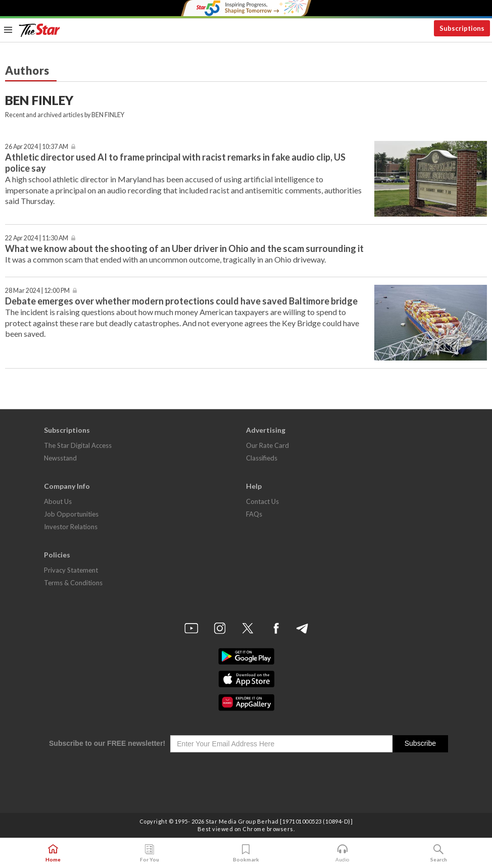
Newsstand (60, 458)
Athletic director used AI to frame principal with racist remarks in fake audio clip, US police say (175, 162)
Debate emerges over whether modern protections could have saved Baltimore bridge (181, 301)
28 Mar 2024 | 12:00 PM (37, 291)
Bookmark (246, 853)
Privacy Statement (71, 570)
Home (53, 853)
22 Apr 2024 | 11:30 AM (37, 238)
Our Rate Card (267, 445)
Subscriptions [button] (462, 28)
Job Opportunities (71, 514)
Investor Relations (71, 527)
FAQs (254, 514)
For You (150, 853)
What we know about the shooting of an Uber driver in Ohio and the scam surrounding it (184, 248)
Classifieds (262, 458)
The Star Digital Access (78, 445)
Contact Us (262, 501)
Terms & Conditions (73, 583)
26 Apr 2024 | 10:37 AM (37, 147)
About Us (58, 501)
